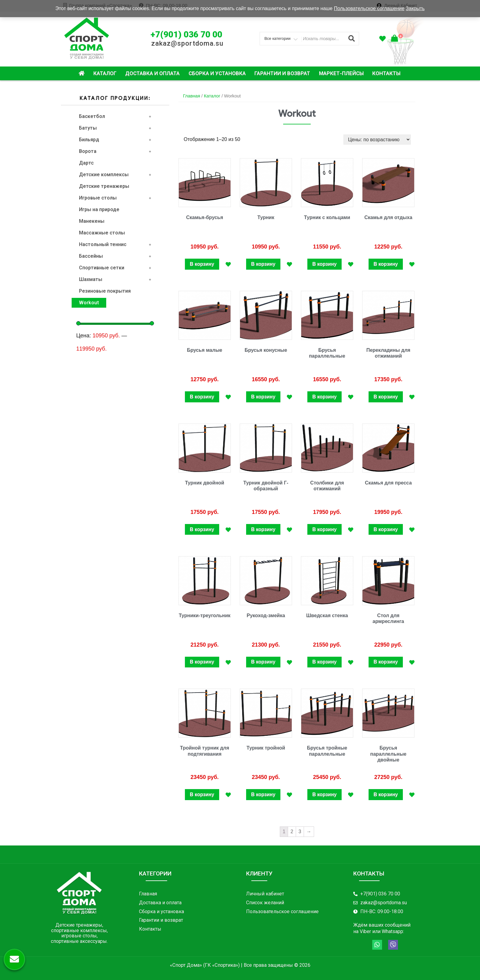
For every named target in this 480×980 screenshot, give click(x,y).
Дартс (86, 163)
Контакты (386, 73)
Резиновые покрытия (105, 291)
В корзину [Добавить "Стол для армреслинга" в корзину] (386, 662)
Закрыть (415, 8)
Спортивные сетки (115, 268)
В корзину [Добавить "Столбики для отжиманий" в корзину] (324, 529)
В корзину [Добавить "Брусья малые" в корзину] (202, 397)
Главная (192, 96)
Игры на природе (99, 209)
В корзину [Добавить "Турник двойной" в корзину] (202, 529)
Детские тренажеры (104, 186)
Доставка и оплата (152, 73)
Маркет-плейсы (341, 73)
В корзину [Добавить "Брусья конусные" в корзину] (263, 397)
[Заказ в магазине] (377, 140)
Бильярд (115, 140)
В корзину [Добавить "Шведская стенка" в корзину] (324, 662)
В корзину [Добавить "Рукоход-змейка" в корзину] (263, 662)
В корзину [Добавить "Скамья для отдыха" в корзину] (386, 264)
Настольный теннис (115, 244)
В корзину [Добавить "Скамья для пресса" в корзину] (386, 529)
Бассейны (115, 256)
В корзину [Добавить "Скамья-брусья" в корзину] (202, 264)
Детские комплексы (115, 175)
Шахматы (115, 279)
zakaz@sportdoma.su (187, 43)
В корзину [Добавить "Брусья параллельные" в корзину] (324, 397)
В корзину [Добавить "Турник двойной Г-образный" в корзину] (263, 529)
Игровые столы (115, 198)
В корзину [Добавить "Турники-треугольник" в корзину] (202, 662)
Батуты (115, 128)
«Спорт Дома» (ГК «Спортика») (205, 965)
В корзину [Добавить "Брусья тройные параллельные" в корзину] (324, 794)
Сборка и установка (217, 73)
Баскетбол (115, 116)
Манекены (92, 221)
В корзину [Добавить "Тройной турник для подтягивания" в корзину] (202, 794)
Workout (89, 303)
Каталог (105, 73)
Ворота (115, 151)
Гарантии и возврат (282, 73)
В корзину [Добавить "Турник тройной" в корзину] (263, 794)
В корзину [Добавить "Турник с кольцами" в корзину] (324, 264)
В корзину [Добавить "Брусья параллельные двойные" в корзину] (386, 794)
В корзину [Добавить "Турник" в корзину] (263, 264)
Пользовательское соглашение (369, 8)
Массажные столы (102, 233)
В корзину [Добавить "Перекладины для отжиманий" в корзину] (386, 397)
